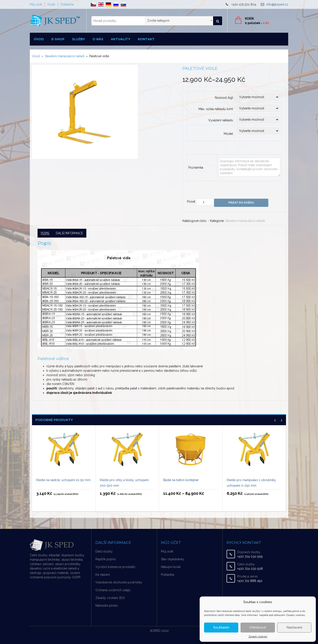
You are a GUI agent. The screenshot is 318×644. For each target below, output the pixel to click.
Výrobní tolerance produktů (115, 567)
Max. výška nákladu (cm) (216, 109)
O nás (98, 39)
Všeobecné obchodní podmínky (119, 582)
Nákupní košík (171, 567)
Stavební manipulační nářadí (65, 56)
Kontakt (146, 39)
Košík (51, 4)
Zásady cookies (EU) (110, 598)
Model (228, 134)
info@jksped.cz (277, 4)
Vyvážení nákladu (221, 120)
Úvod (39, 39)
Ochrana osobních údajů (113, 590)
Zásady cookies (258, 636)
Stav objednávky (173, 559)
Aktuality (121, 39)
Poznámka (196, 168)
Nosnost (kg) (224, 98)
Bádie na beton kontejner (181, 480)
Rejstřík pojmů (106, 559)
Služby (79, 39)
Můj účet (36, 4)
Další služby (104, 551)
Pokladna (67, 4)
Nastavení (294, 627)
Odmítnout (258, 627)
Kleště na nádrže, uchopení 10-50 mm (63, 480)
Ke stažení (103, 575)
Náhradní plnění (107, 606)
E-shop (58, 39)
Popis (45, 233)
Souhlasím (221, 627)
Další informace (69, 233)
